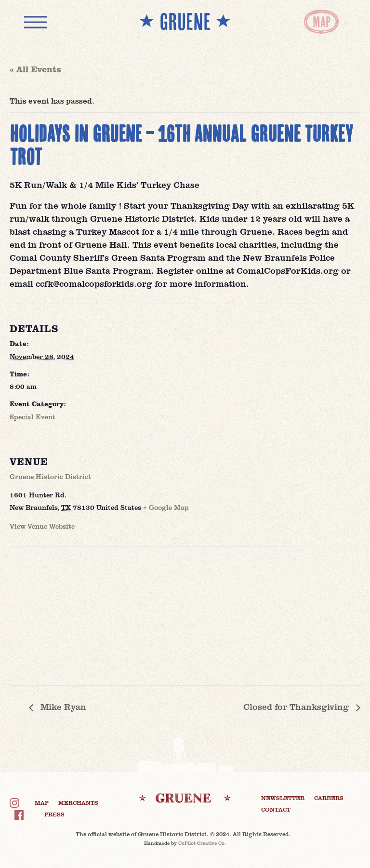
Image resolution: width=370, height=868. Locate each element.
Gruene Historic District (50, 476)
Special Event (33, 417)
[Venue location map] (60, 613)
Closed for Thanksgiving (297, 707)
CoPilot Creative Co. (202, 843)
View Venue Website (42, 526)
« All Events (35, 69)
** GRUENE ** (185, 21)
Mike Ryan (62, 707)
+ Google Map (166, 507)
